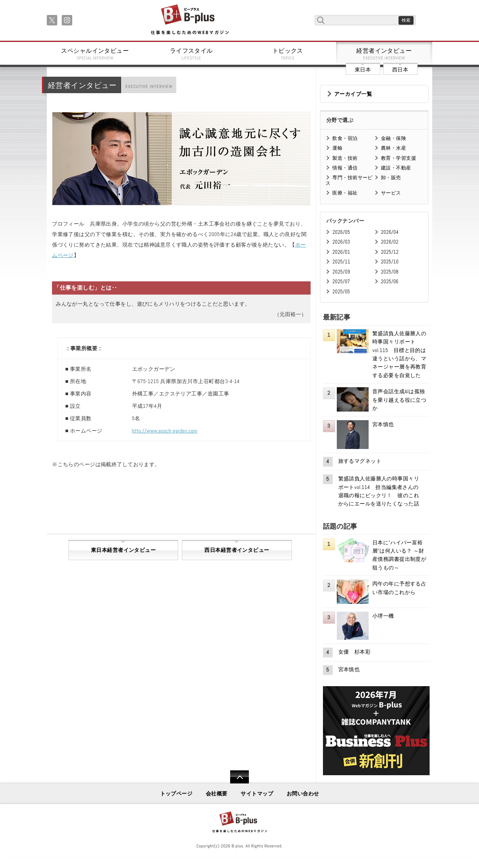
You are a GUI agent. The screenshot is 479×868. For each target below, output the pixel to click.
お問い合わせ (303, 794)
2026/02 (390, 242)
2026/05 (341, 232)
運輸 (337, 148)
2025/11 (341, 262)
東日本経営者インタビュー (123, 550)
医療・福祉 (345, 193)
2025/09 (341, 272)
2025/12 (390, 252)
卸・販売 (391, 178)
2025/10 (390, 262)
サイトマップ (257, 794)
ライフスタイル (192, 54)
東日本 (363, 70)
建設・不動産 (396, 168)
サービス (391, 193)
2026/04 (390, 232)
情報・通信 (345, 168)
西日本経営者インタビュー (237, 550)
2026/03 (341, 242)
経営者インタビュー (384, 54)
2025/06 (390, 282)
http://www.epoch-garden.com (165, 431)
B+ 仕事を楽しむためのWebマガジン (190, 20)
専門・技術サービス (349, 180)
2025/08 (390, 272)
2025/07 (341, 282)
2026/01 (341, 252)
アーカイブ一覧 (353, 94)
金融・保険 (393, 138)
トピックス (288, 54)
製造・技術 (345, 158)
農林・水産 (393, 148)
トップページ (176, 794)
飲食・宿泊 (345, 138)
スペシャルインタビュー (95, 54)
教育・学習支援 (399, 158)
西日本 (400, 70)
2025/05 (341, 292)
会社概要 (217, 794)
